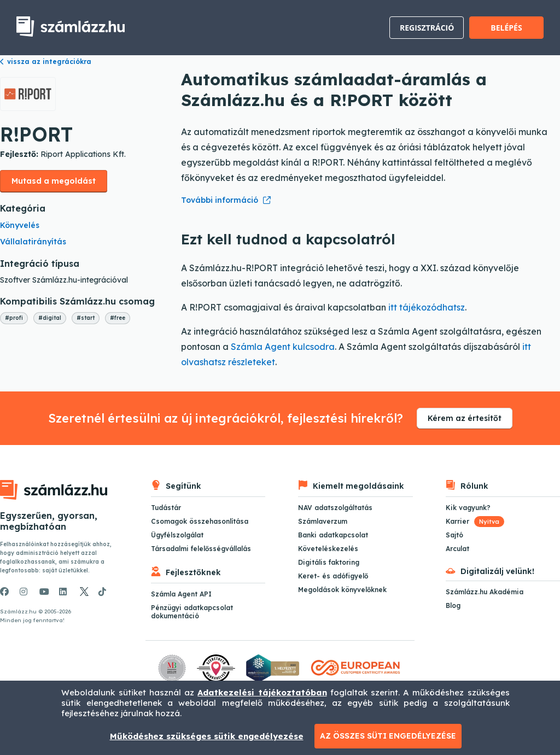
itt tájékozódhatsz (427, 307)
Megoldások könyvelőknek (342, 590)
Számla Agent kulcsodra (283, 347)
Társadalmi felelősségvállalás (201, 549)
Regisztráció (427, 28)
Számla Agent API (181, 594)
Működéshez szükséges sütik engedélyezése (207, 736)
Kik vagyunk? (468, 508)
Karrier (475, 521)
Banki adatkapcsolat (333, 535)
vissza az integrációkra (46, 62)
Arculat (457, 549)
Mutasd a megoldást (54, 181)
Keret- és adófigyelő (333, 576)
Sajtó (454, 535)
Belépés (506, 28)
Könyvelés (20, 225)
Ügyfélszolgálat (177, 535)
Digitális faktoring (329, 562)
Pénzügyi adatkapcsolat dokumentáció (192, 612)
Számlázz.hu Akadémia (485, 592)
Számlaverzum (323, 521)
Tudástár (166, 508)
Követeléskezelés (328, 549)
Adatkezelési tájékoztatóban (262, 692)
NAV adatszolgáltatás (335, 508)
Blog (453, 605)
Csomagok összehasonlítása (200, 521)
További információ (220, 200)
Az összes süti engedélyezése (388, 736)
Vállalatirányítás (33, 242)
